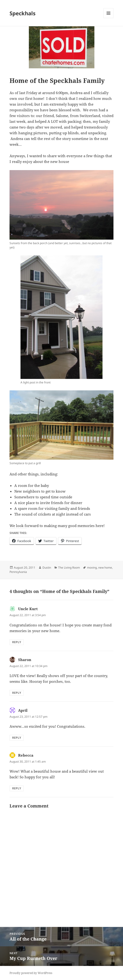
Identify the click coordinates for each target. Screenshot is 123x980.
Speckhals (23, 13)
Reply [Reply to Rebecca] (17, 788)
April (23, 710)
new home (105, 568)
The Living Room (69, 568)
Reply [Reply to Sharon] (17, 693)
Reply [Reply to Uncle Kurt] (17, 642)
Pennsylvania (18, 572)
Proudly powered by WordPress (31, 973)
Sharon (25, 660)
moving (92, 568)
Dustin (47, 568)
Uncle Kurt (28, 609)
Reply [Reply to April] (17, 738)
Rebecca (26, 755)
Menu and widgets (109, 18)
